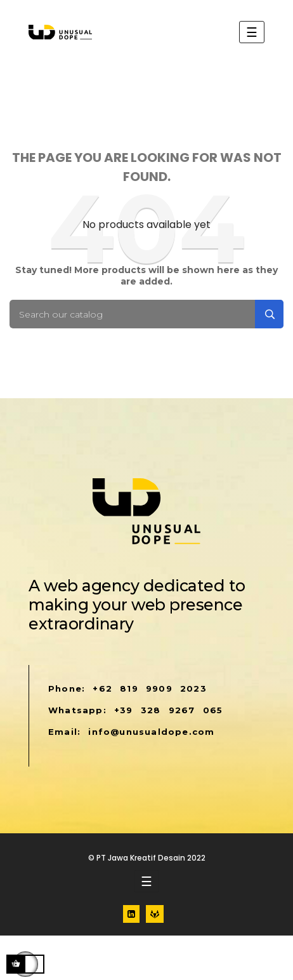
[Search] (146, 314)
